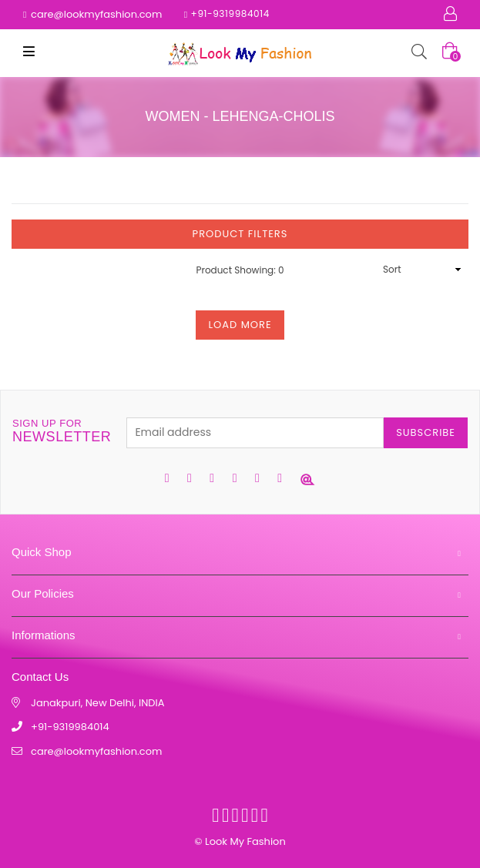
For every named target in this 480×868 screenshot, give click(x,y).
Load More (240, 325)
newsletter (62, 431)
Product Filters (240, 234)
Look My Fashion (245, 841)
